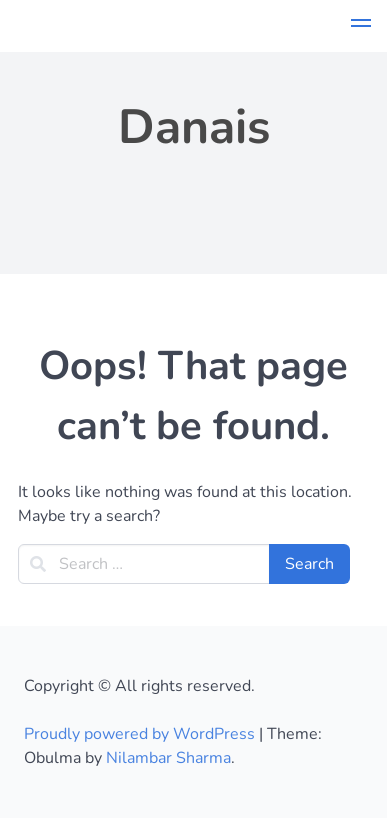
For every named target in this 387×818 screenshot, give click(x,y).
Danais (194, 127)
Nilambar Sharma (168, 758)
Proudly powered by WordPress (141, 734)
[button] (361, 26)
